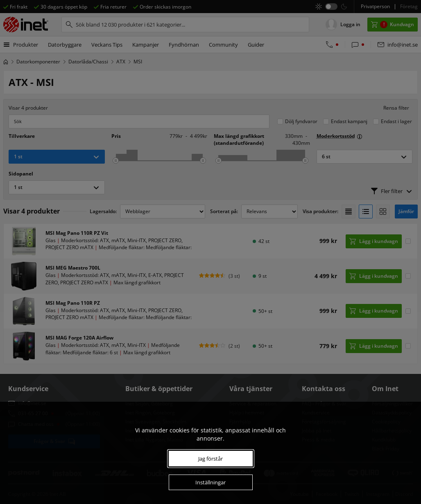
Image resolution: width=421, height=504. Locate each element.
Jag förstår (210, 459)
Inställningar (210, 482)
